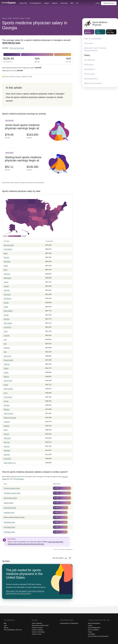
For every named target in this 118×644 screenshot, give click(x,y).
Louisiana (7, 422)
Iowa (5, 339)
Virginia (6, 368)
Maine (6, 253)
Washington (7, 278)
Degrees (55, 3)
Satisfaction (90, 69)
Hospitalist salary (9, 512)
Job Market (89, 60)
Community (64, 3)
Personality (89, 74)
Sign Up (6, 628)
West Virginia (8, 323)
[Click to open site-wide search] (77, 3)
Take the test (109, 3)
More (72, 3)
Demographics (91, 79)
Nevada (6, 315)
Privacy (90, 632)
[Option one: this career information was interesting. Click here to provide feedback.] (66, 558)
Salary (87, 55)
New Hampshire (9, 245)
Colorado (7, 335)
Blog (5, 623)
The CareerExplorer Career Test (13, 630)
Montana (6, 257)
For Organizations (35, 3)
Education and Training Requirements (95, 49)
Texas (6, 393)
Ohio (5, 352)
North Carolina (8, 389)
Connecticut (8, 327)
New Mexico (8, 298)
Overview (89, 43)
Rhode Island (8, 381)
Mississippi (7, 438)
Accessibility (91, 634)
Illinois (6, 430)
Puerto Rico (7, 459)
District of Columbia (10, 418)
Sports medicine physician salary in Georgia (35, 25)
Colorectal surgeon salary (12, 488)
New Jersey (7, 356)
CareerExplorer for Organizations (69, 623)
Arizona (6, 303)
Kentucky (7, 319)
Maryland (7, 405)
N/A (37, 60)
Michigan (7, 409)
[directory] (37, 95)
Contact (90, 625)
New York (7, 442)
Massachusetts (8, 360)
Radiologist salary (9, 522)
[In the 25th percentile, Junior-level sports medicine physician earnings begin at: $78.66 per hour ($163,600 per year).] (37, 131)
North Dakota (8, 249)
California (7, 364)
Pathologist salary (9, 532)
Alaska (6, 266)
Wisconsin (7, 274)
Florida (6, 385)
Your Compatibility (93, 39)
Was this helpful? (58, 558)
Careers (47, 3)
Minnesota (7, 261)
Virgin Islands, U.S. (10, 463)
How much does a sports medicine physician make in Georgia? (35, 94)
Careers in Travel (37, 634)
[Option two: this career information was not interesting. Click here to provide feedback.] (70, 558)
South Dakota (8, 311)
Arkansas (7, 446)
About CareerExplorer (94, 623)
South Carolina (8, 413)
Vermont (6, 434)
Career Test (23, 3)
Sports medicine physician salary (14, 517)
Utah (5, 344)
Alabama (7, 426)
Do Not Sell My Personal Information (98, 636)
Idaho (5, 270)
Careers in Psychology (38, 632)
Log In (98, 3)
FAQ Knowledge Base (94, 628)
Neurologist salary (9, 527)
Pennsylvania (8, 397)
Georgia (6, 286)
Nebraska (7, 454)
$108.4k (9, 60)
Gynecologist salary (10, 508)
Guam (6, 331)
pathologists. (20, 479)
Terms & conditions (93, 630)
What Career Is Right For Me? (40, 625)
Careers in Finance (37, 628)
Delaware (7, 348)
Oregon (6, 372)
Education (89, 65)
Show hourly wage (17, 48)
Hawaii (6, 307)
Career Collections (37, 623)
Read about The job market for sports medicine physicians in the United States (25, 592)
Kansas (6, 401)
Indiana (6, 282)
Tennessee (7, 294)
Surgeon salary (9, 503)
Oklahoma (7, 450)
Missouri (6, 376)
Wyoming (7, 290)
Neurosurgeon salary (10, 498)
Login (5, 625)
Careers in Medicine (37, 630)
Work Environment (93, 83)
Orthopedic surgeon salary (12, 493)
